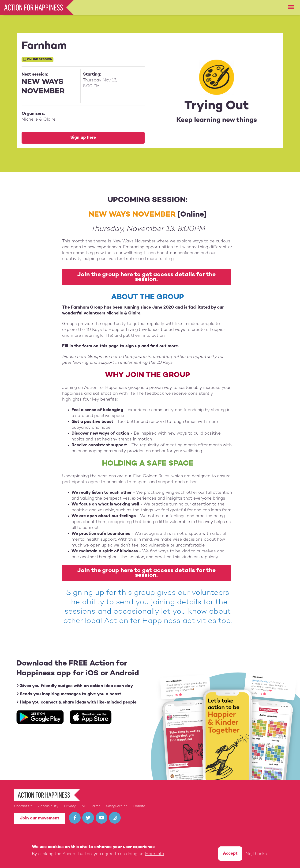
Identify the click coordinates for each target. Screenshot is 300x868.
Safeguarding (117, 806)
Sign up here (83, 138)
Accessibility (48, 806)
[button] (291, 7)
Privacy (70, 806)
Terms (95, 806)
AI (83, 806)
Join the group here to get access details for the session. (146, 277)
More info (155, 855)
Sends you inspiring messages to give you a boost (69, 694)
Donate (139, 806)
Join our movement (40, 818)
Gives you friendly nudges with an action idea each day (75, 686)
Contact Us (23, 806)
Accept (230, 854)
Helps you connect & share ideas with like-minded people (76, 702)
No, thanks (256, 855)
